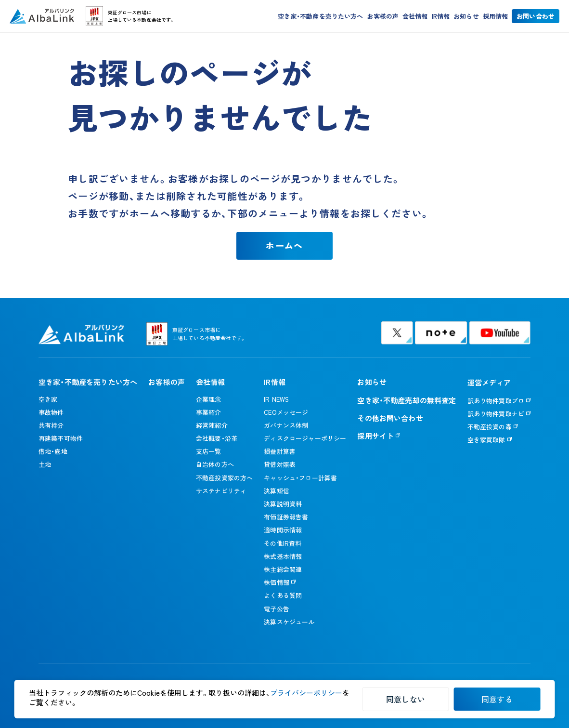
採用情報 (496, 17)
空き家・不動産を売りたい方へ (321, 17)
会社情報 (415, 17)
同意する (497, 699)
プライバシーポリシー (306, 693)
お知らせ (466, 17)
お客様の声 (383, 17)
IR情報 (441, 17)
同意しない (406, 699)
